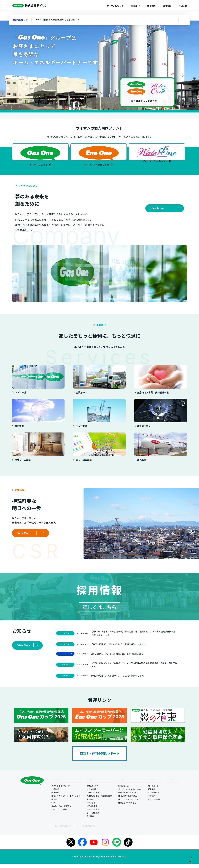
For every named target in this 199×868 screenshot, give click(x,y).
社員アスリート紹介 (60, 814)
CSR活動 (151, 6)
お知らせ (183, 6)
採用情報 (167, 6)
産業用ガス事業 (93, 798)
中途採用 (152, 801)
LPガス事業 (92, 794)
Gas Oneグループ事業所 (61, 811)
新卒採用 (152, 794)
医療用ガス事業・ (99, 801)
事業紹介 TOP (92, 791)
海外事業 (90, 821)
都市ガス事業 (92, 811)
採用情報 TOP (154, 791)
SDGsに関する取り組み (128, 801)
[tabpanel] (99, 65)
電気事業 (90, 804)
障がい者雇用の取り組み (128, 798)
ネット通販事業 (93, 818)
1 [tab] (99, 111)
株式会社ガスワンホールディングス (66, 801)
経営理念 (55, 804)
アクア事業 (91, 808)
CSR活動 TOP (124, 791)
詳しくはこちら (99, 611)
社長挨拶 (55, 794)
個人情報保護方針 (57, 830)
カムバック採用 (155, 804)
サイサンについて (115, 6)
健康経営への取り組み (128, 808)
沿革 (54, 808)
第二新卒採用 (154, 798)
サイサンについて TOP (61, 791)
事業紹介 (135, 6)
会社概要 (55, 798)
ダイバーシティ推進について (130, 794)
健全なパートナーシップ (128, 804)
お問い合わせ (76, 830)
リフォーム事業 (93, 814)
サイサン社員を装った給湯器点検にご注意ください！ (64, 20)
